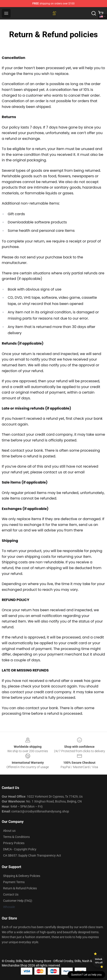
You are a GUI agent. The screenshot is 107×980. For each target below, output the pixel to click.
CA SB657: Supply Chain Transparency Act (32, 855)
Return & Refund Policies (20, 888)
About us (9, 831)
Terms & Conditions (16, 837)
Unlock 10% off (99, 961)
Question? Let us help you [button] (86, 975)
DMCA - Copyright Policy (20, 849)
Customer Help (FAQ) (18, 901)
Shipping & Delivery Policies (22, 876)
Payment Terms (14, 882)
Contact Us (11, 894)
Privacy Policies (14, 843)
